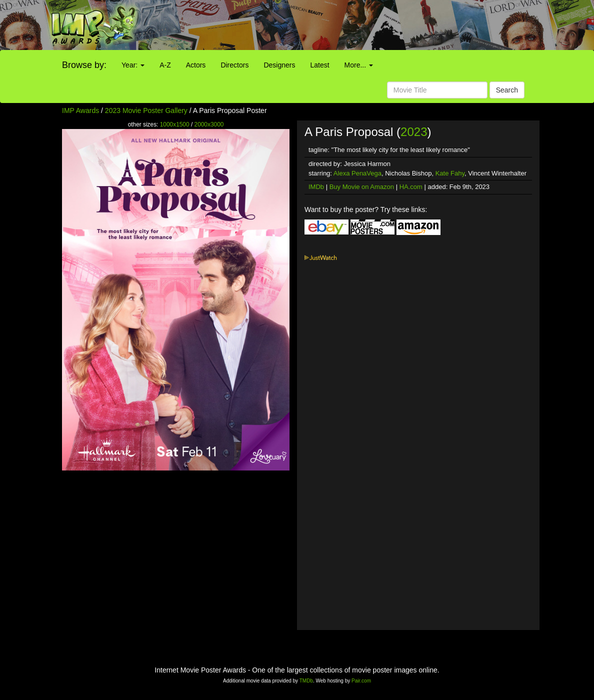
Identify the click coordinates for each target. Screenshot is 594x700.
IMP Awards (80, 110)
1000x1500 (175, 124)
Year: (133, 65)
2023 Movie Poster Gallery (146, 110)
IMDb (316, 187)
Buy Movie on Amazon (362, 187)
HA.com (411, 187)
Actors (196, 65)
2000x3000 (209, 124)
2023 (414, 132)
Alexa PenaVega (357, 173)
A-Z (165, 65)
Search (507, 90)
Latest (319, 65)
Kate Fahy (450, 173)
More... (359, 65)
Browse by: (84, 65)
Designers (279, 65)
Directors (234, 65)
